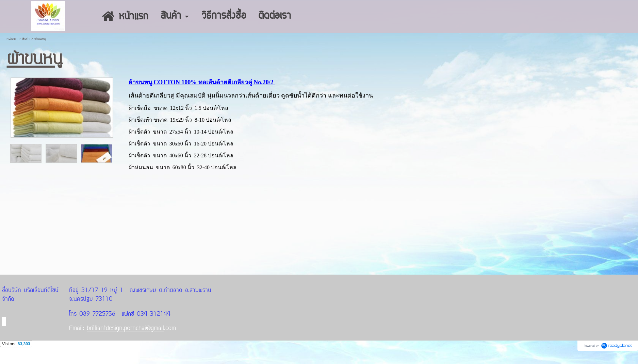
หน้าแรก (12, 39)
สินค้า (26, 39)
